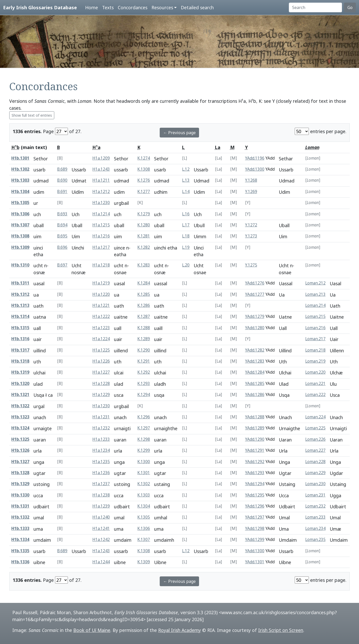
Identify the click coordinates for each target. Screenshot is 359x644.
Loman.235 (315, 540)
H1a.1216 (101, 236)
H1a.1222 (101, 316)
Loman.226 (315, 439)
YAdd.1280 (255, 328)
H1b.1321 (20, 395)
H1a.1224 (101, 339)
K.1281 (144, 236)
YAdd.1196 (255, 158)
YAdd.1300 (255, 169)
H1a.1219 (101, 283)
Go (350, 7)
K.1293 (144, 384)
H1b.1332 (20, 517)
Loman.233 (315, 517)
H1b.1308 (20, 236)
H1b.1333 (20, 528)
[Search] (315, 7)
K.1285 (144, 294)
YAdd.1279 (255, 316)
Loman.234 (315, 528)
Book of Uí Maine (92, 630)
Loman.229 (315, 473)
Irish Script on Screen (281, 630)
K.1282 (144, 247)
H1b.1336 (20, 562)
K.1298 (144, 439)
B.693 (62, 214)
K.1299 (144, 450)
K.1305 (144, 517)
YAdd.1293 (255, 473)
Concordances (133, 7)
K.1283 (144, 265)
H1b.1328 (20, 473)
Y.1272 (251, 225)
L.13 (186, 180)
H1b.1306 (20, 214)
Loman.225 (315, 428)
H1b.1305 (20, 203)
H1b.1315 (20, 328)
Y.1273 (251, 236)
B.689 (62, 169)
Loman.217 (315, 339)
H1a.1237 (101, 484)
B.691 (62, 192)
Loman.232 (315, 506)
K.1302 (144, 484)
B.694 (62, 225)
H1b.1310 (20, 265)
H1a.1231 (101, 417)
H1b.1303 (20, 180)
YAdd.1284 (255, 372)
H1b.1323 (20, 417)
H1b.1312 (20, 294)
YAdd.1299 (255, 540)
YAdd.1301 (255, 562)
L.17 (186, 225)
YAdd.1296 (255, 506)
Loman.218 (315, 350)
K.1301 (144, 473)
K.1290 (144, 350)
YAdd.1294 (255, 484)
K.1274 (144, 158)
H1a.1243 (101, 169)
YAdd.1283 (255, 361)
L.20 (186, 265)
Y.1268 (251, 180)
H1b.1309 (20, 247)
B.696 (62, 247)
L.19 (186, 247)
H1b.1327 (20, 462)
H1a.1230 (101, 203)
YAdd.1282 (255, 350)
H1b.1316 (20, 339)
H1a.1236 (101, 473)
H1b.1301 (20, 158)
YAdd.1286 (255, 395)
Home (92, 7)
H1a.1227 (101, 372)
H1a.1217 (101, 247)
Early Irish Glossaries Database (40, 7)
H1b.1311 (20, 283)
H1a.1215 (101, 225)
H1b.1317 (20, 350)
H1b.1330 (20, 495)
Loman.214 (315, 305)
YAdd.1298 (255, 528)
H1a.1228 (101, 384)
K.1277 (144, 192)
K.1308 (144, 169)
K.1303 (144, 495)
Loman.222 (315, 395)
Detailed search (197, 7)
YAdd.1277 (255, 294)
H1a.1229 (101, 395)
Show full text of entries (32, 115)
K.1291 (144, 361)
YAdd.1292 (255, 462)
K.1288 (144, 328)
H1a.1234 (101, 450)
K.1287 (144, 316)
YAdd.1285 (255, 384)
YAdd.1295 (255, 495)
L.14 (186, 192)
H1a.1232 (101, 428)
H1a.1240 (101, 517)
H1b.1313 (20, 305)
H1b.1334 (20, 540)
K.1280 (144, 225)
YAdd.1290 (255, 439)
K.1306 (144, 528)
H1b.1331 (20, 506)
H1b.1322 (20, 406)
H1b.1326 (20, 450)
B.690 (62, 180)
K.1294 (144, 395)
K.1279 (144, 214)
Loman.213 (315, 294)
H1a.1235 (101, 462)
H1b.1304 (20, 192)
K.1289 (144, 339)
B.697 (62, 265)
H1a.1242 (101, 540)
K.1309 (144, 562)
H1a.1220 (101, 294)
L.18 (186, 236)
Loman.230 (315, 484)
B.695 (62, 236)
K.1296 (144, 417)
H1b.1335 (20, 551)
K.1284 (144, 283)
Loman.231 (315, 495)
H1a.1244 (101, 562)
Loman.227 (315, 450)
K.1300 (144, 462)
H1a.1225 (101, 350)
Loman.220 (315, 372)
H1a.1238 (101, 495)
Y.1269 (251, 192)
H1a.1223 (101, 328)
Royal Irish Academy (179, 630)
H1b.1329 (20, 484)
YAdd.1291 (255, 450)
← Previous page (179, 133)
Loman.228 (315, 462)
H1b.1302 (20, 169)
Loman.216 (315, 328)
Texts (108, 7)
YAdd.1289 (255, 428)
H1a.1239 (101, 506)
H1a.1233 (101, 439)
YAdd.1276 (255, 283)
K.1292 (144, 372)
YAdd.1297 (255, 517)
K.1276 (144, 180)
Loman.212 (315, 283)
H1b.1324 (20, 428)
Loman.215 (315, 316)
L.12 (186, 169)
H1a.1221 (101, 305)
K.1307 (144, 540)
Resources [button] (162, 7)
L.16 (186, 214)
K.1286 (144, 305)
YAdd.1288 (255, 417)
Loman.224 (315, 417)
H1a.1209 (101, 158)
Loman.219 (315, 361)
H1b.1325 (20, 439)
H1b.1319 (20, 372)
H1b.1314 (20, 316)
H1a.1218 (101, 265)
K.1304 (144, 506)
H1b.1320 (20, 384)
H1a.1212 (101, 192)
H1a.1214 (101, 214)
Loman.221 (315, 384)
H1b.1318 (20, 361)
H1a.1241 (101, 528)
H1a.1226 (101, 361)
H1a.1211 (101, 180)
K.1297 (144, 428)
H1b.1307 (20, 225)
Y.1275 (251, 265)
